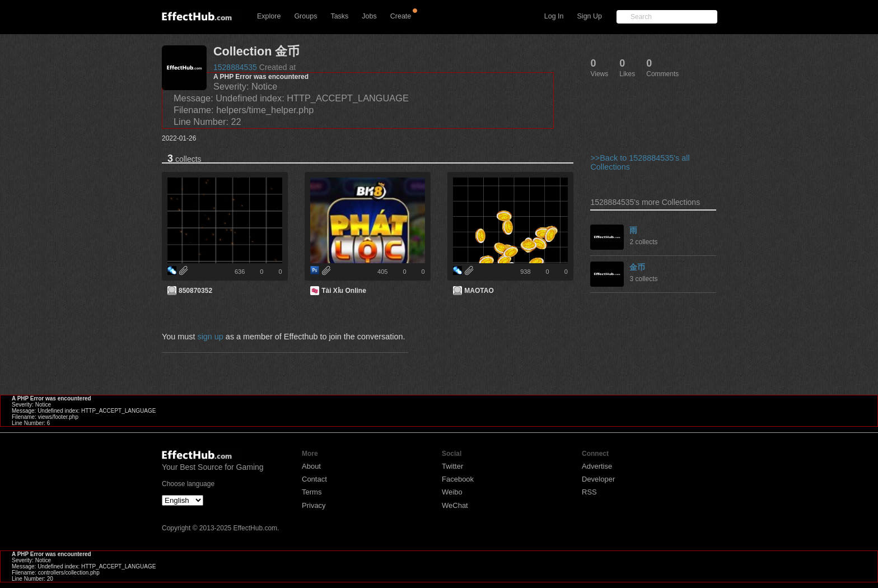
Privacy (314, 505)
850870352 (195, 291)
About (311, 466)
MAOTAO (479, 291)
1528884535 (235, 67)
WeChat (455, 505)
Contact (314, 479)
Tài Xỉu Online (344, 291)
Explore (269, 16)
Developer (598, 479)
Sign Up (590, 16)
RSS (589, 492)
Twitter (452, 466)
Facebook (458, 479)
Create (401, 16)
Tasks (339, 16)
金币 (637, 267)
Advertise (597, 466)
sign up (210, 337)
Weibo (452, 492)
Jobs (369, 16)
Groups (305, 16)
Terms (312, 492)
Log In (554, 16)
